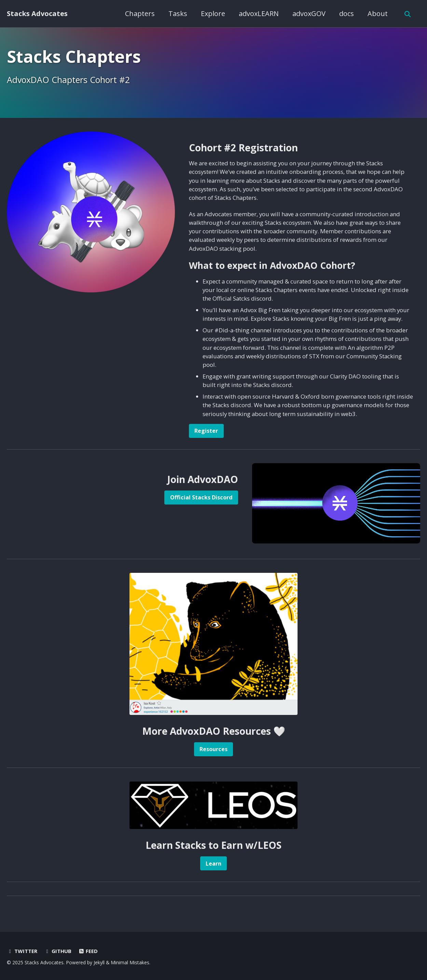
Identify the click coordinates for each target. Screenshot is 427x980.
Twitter (22, 951)
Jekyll (99, 962)
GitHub (58, 951)
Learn (213, 865)
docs (346, 13)
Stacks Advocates (37, 13)
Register (207, 431)
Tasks (177, 13)
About (377, 13)
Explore (212, 13)
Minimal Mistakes (130, 962)
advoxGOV (308, 13)
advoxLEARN (258, 13)
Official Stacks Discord (200, 498)
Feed (89, 951)
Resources (213, 750)
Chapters (139, 13)
